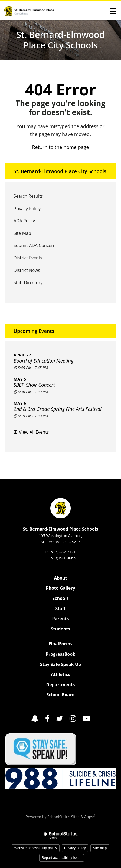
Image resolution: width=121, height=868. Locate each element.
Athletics (60, 674)
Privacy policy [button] (75, 848)
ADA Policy (24, 221)
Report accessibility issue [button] (62, 858)
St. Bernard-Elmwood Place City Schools (60, 171)
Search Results (28, 196)
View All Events (34, 432)
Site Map (22, 233)
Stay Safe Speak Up (60, 664)
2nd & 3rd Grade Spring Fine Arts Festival (58, 409)
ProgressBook (60, 654)
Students (60, 629)
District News (27, 270)
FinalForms (60, 644)
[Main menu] (113, 11)
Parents (61, 619)
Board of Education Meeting (43, 361)
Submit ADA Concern (35, 245)
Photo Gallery (60, 588)
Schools (60, 598)
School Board (60, 695)
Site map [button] (100, 848)
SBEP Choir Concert (34, 385)
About (60, 578)
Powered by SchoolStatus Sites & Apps (61, 817)
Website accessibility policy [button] (36, 848)
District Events (28, 258)
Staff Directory (28, 282)
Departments (61, 685)
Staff (61, 609)
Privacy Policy (27, 209)
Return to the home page (60, 147)
